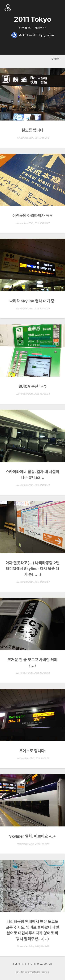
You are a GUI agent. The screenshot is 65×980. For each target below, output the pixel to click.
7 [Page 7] (32, 964)
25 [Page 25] (51, 964)
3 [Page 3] (19, 964)
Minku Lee (25, 35)
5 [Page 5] (25, 964)
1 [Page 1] (13, 964)
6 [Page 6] (29, 964)
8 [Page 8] (35, 964)
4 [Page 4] (22, 964)
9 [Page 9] (38, 964)
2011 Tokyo (33, 19)
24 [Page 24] (46, 964)
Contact (45, 972)
